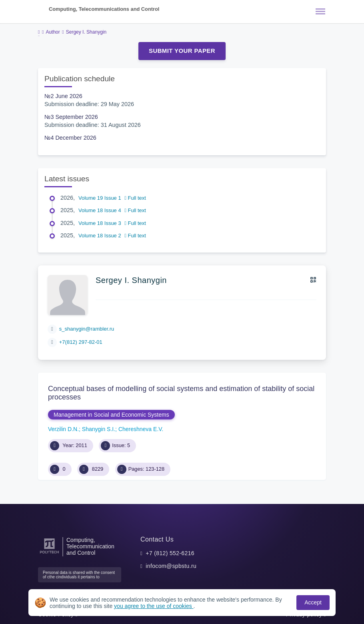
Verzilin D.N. (63, 429)
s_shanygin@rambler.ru (87, 329)
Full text (135, 198)
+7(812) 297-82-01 (81, 342)
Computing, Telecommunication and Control (90, 547)
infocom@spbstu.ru (171, 566)
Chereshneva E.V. (141, 429)
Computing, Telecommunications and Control (104, 9)
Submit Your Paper (182, 51)
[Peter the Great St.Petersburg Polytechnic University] (49, 554)
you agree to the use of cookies (154, 606)
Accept (313, 602)
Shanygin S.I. (99, 429)
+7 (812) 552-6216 (170, 553)
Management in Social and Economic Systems (111, 415)
